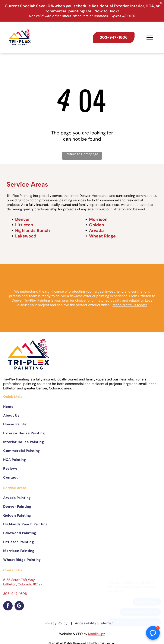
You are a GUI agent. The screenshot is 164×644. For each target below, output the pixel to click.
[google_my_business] (19, 606)
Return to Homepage (82, 154)
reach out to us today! (130, 305)
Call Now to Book (102, 11)
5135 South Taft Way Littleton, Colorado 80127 (23, 582)
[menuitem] (82, 406)
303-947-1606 (15, 594)
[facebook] (8, 606)
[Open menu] (150, 37)
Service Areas (27, 184)
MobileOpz (97, 634)
